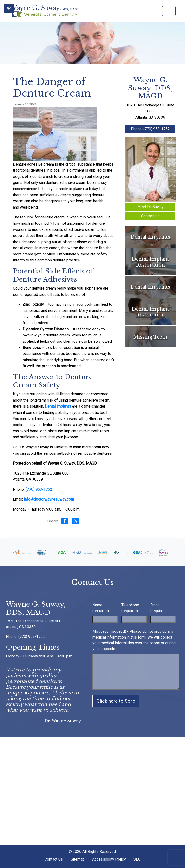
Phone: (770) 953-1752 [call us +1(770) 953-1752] (150, 129)
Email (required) (159, 608)
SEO (137, 859)
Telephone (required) (130, 608)
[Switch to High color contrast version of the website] (9, 8)
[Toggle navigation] (169, 11)
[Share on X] (76, 522)
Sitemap (78, 859)
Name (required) (101, 608)
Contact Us (150, 216)
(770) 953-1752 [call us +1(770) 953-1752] (39, 489)
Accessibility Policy (109, 859)
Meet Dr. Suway (150, 207)
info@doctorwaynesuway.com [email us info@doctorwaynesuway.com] (49, 499)
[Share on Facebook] (65, 522)
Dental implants (58, 406)
